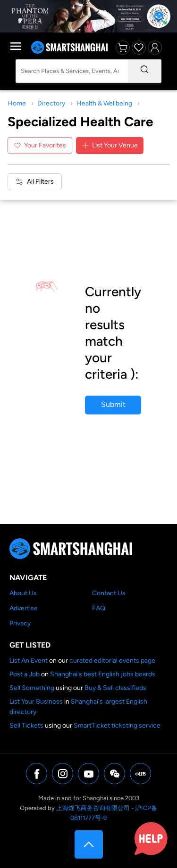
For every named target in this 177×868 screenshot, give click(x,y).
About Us (23, 593)
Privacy (20, 623)
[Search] (144, 71)
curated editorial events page (112, 661)
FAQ (99, 608)
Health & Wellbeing (104, 103)
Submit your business (113, 407)
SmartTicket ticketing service (117, 726)
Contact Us (109, 593)
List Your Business (36, 702)
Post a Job (25, 674)
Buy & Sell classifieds (115, 688)
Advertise (24, 608)
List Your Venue (110, 145)
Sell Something (32, 688)
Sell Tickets (26, 726)
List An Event (29, 661)
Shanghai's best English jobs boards (103, 674)
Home (17, 103)
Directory (51, 103)
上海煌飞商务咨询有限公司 (93, 808)
